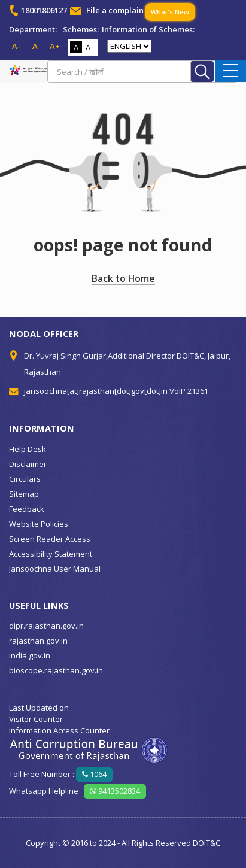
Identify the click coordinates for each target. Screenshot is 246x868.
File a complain (115, 10)
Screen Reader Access (50, 539)
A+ (55, 46)
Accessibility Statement (51, 554)
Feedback (27, 509)
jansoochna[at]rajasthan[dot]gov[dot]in (96, 391)
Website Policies (39, 524)
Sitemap (24, 494)
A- (16, 46)
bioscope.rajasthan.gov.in (56, 670)
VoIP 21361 (189, 391)
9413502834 (115, 791)
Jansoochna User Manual (55, 569)
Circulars (25, 479)
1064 (94, 774)
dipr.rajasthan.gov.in (46, 626)
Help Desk (28, 449)
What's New (170, 12)
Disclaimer (28, 464)
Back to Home (123, 278)
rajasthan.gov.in (38, 641)
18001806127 (44, 10)
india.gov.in (30, 655)
